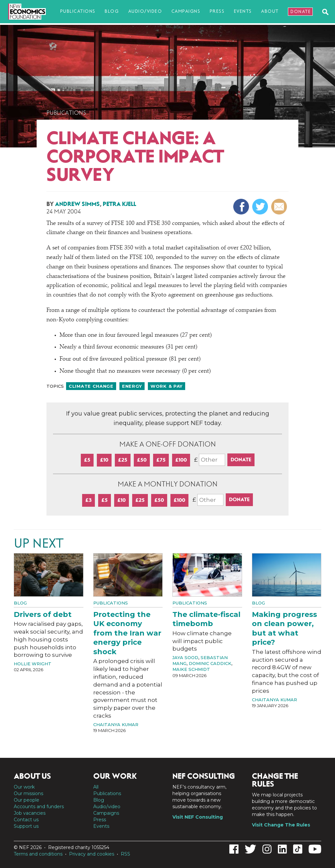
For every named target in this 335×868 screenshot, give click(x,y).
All (96, 787)
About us (32, 776)
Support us (26, 826)
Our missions (28, 793)
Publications (78, 11)
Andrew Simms (77, 204)
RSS (125, 854)
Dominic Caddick (210, 663)
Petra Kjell (119, 204)
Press (217, 11)
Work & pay (167, 386)
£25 (123, 460)
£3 (88, 500)
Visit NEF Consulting (198, 817)
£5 (87, 460)
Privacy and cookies (92, 854)
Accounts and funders (39, 807)
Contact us (26, 820)
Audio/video (145, 11)
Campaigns (186, 11)
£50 (142, 460)
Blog (112, 11)
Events (243, 11)
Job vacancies (30, 813)
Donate (301, 12)
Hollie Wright (33, 664)
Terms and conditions (38, 854)
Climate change (91, 386)
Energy (132, 386)
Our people (26, 800)
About (270, 11)
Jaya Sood (185, 657)
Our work (24, 787)
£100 (181, 460)
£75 (161, 460)
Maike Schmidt (191, 669)
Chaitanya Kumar (116, 724)
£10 (104, 460)
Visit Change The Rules (281, 825)
